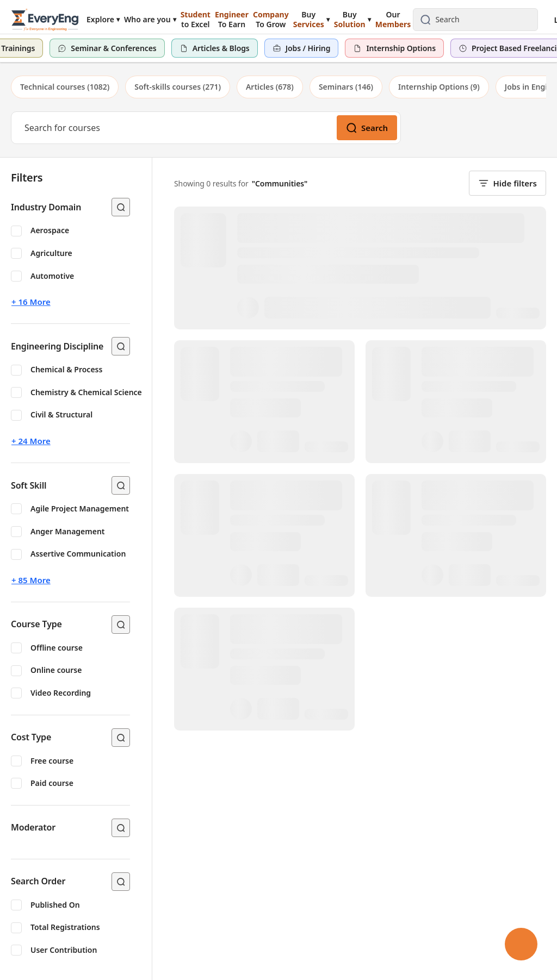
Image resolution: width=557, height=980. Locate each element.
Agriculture (51, 253)
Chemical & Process (66, 369)
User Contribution (64, 950)
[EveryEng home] (45, 19)
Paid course (52, 783)
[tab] (65, 87)
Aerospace (50, 230)
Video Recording (61, 693)
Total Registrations (65, 927)
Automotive (52, 276)
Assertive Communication (78, 554)
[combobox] (484, 20)
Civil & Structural (61, 414)
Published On (55, 905)
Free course (52, 761)
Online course (56, 670)
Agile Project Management (80, 508)
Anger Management (68, 531)
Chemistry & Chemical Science (86, 392)
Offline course (57, 648)
